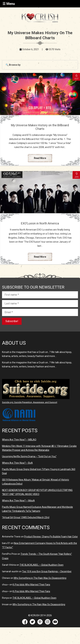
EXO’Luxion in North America (40, 223)
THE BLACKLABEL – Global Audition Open (42, 565)
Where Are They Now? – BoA (17, 463)
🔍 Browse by (13, 65)
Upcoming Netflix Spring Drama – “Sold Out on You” (29, 456)
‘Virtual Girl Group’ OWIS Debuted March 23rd (26, 517)
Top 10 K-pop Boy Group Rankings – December (47, 571)
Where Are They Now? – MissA (18, 501)
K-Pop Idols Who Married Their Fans (31, 585)
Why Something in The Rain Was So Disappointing (40, 578)
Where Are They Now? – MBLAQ (19, 440)
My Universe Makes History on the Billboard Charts (40, 127)
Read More (40, 158)
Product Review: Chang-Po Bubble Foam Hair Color (51, 537)
